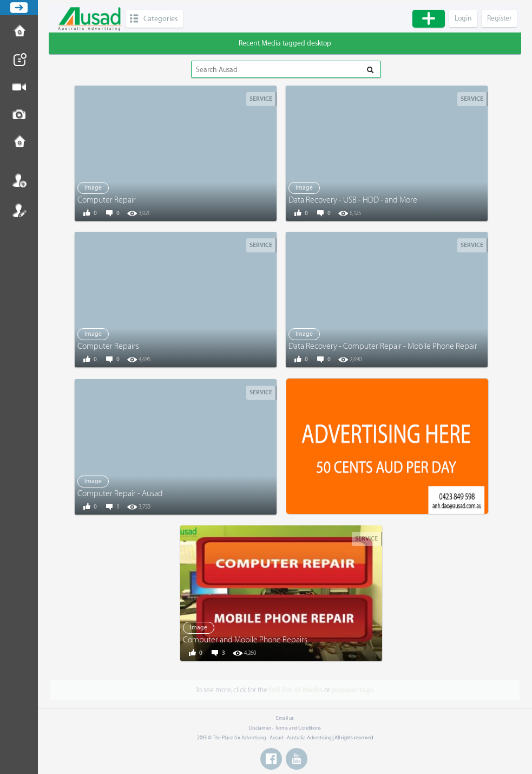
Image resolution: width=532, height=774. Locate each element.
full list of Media (296, 690)
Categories (160, 19)
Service (261, 99)
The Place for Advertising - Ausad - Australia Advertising (272, 738)
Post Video (19, 87)
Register (19, 210)
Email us (285, 718)
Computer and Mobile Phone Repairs (245, 640)
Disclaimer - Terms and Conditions (285, 728)
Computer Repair (107, 200)
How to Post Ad (19, 32)
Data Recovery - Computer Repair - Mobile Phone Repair (383, 346)
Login (19, 180)
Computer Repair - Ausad (120, 494)
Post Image (19, 115)
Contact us (19, 142)
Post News (19, 60)
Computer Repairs (108, 346)
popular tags (353, 690)
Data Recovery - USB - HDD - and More (353, 200)
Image (93, 188)
